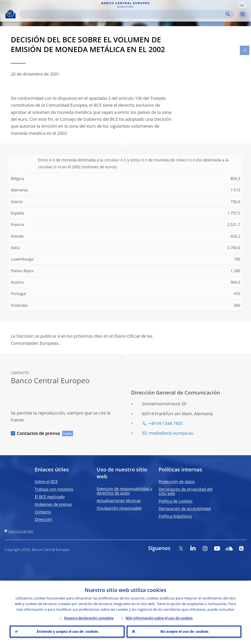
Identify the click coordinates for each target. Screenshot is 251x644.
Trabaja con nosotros (54, 489)
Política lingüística (175, 516)
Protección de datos (177, 482)
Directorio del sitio (21, 531)
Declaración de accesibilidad (185, 509)
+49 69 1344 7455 (166, 423)
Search (228, 14)
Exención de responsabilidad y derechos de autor (124, 491)
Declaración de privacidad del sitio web (186, 491)
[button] (242, 5)
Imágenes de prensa (53, 504)
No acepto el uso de (184, 631)
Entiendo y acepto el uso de (67, 631)
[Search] (123, 14)
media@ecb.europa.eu (171, 433)
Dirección (43, 519)
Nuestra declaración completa (89, 617)
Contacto (43, 512)
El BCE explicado (50, 497)
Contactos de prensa (38, 433)
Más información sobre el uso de (159, 617)
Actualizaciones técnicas (119, 501)
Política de (176, 501)
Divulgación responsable (119, 508)
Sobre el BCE (46, 482)
